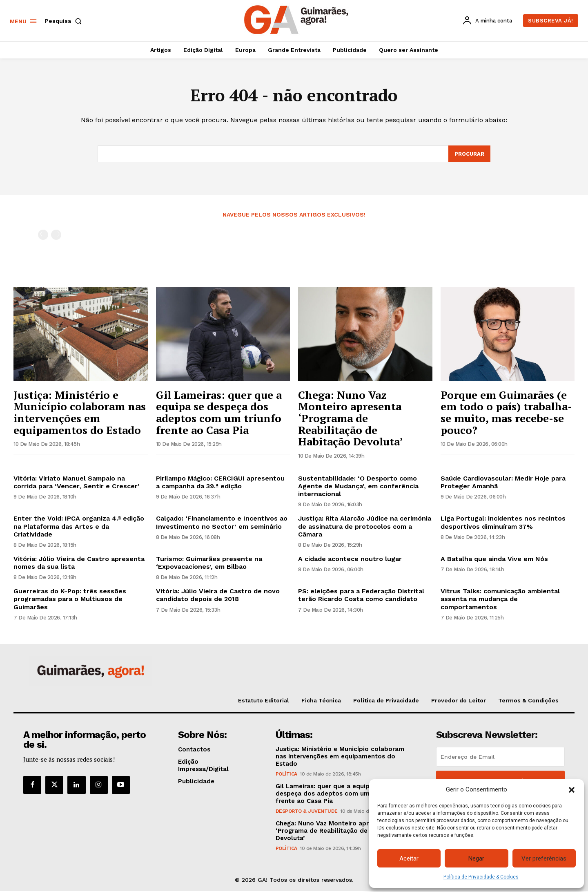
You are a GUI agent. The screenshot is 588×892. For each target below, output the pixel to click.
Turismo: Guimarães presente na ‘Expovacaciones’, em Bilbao (209, 563)
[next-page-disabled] (56, 236)
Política (286, 774)
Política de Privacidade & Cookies (481, 877)
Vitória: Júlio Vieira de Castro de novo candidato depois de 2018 (218, 596)
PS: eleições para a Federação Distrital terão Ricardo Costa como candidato (361, 596)
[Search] (469, 154)
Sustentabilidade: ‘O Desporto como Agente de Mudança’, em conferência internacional (358, 486)
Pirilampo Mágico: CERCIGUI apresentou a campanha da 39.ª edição (220, 483)
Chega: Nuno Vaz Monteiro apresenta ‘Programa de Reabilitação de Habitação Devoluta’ (351, 418)
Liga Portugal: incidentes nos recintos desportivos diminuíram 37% (503, 523)
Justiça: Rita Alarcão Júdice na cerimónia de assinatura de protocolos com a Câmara (365, 527)
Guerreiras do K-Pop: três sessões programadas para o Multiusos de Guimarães (70, 600)
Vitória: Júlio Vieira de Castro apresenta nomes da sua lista (79, 563)
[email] (500, 757)
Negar (476, 858)
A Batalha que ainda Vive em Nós (494, 560)
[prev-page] (43, 236)
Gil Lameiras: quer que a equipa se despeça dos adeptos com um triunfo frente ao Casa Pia (219, 413)
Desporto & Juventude (307, 812)
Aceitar (409, 858)
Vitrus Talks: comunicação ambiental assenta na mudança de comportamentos (500, 600)
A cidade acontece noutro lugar (350, 560)
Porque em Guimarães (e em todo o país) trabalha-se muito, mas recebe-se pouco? (506, 413)
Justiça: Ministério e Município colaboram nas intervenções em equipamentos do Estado (80, 413)
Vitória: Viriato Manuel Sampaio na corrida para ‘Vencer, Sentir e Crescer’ (77, 483)
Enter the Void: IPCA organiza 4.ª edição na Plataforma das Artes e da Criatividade (79, 527)
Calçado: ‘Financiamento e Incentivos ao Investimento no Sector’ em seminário (222, 523)
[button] (572, 790)
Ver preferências (544, 858)
